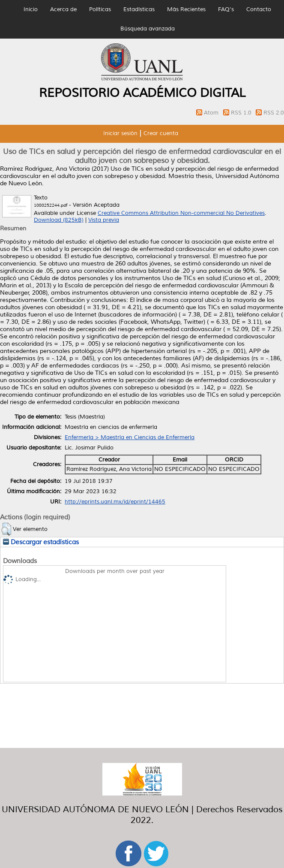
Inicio (31, 9)
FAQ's (226, 9)
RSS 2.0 (274, 113)
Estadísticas (139, 9)
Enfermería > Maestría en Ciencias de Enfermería (130, 437)
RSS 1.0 (242, 113)
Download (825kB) (59, 220)
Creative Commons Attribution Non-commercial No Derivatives (181, 213)
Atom (212, 113)
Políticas (100, 9)
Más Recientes (186, 9)
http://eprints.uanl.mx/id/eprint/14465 (115, 502)
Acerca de (63, 9)
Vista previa (104, 220)
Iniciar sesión (120, 133)
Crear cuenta (161, 133)
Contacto (259, 9)
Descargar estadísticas (41, 542)
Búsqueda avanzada (148, 29)
